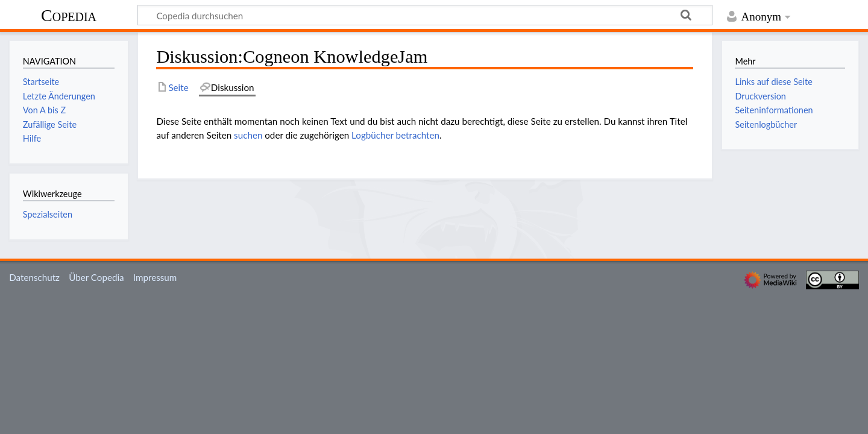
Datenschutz (34, 277)
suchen (248, 135)
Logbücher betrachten (395, 135)
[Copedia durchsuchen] (425, 15)
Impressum (155, 277)
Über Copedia (96, 277)
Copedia (69, 15)
